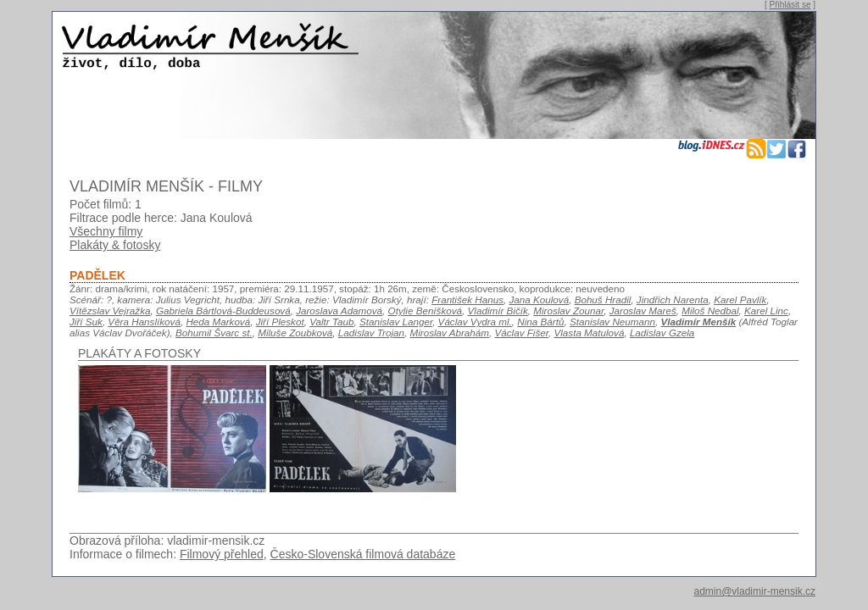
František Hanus (467, 299)
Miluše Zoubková (295, 333)
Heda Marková (218, 322)
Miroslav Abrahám (450, 333)
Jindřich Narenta (673, 299)
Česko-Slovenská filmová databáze (363, 554)
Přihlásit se (790, 5)
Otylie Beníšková (425, 311)
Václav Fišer (522, 333)
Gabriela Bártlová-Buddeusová (223, 311)
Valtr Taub (331, 322)
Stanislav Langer (396, 322)
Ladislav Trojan (371, 333)
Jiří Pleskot (280, 322)
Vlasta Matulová (589, 333)
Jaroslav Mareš (643, 311)
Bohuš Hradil (603, 299)
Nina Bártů (540, 322)
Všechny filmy (106, 231)
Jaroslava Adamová (339, 311)
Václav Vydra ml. (475, 322)
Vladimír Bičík (498, 311)
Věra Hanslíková (144, 322)
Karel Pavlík (740, 299)
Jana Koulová (540, 299)
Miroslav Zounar (568, 311)
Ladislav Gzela (662, 333)
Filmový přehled (222, 554)
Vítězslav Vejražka (110, 311)
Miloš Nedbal (710, 311)
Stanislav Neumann (612, 322)
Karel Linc (766, 311)
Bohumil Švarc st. (214, 333)
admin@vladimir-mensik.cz (754, 591)
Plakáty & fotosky (115, 245)
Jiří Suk (86, 322)
